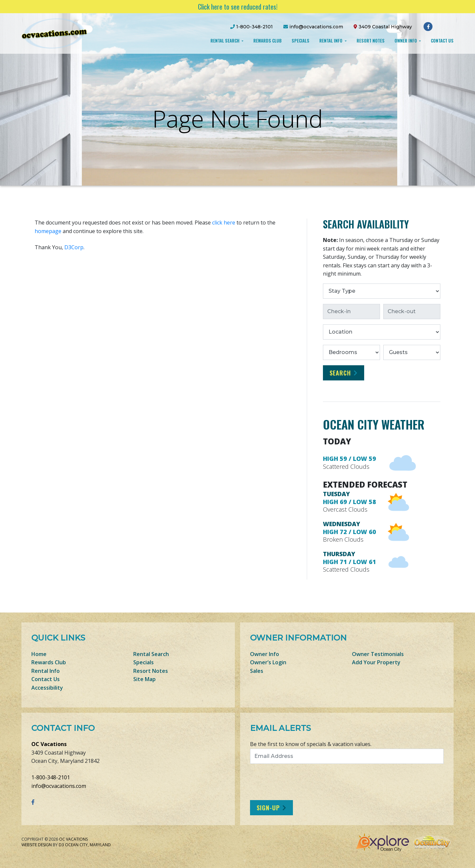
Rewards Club (268, 41)
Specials (301, 41)
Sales (257, 671)
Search (340, 373)
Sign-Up (268, 808)
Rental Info (331, 41)
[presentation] (305, 782)
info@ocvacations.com (59, 786)
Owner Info (406, 41)
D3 (61, 845)
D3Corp (74, 247)
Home (39, 654)
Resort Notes (371, 41)
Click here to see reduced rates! (238, 7)
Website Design (37, 845)
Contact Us (442, 41)
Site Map (144, 679)
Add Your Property (376, 662)
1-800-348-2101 (51, 777)
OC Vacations (49, 744)
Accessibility (47, 688)
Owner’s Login (268, 662)
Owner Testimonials (378, 654)
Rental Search (225, 41)
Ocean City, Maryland (88, 845)
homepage (48, 231)
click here (224, 223)
